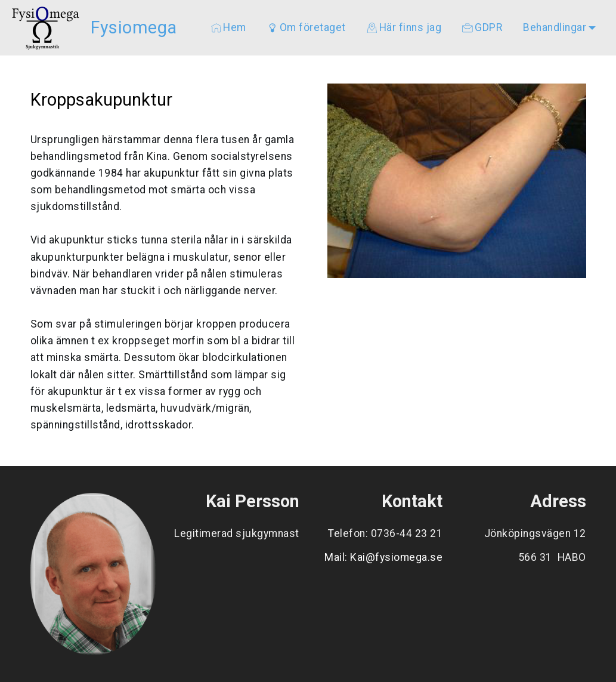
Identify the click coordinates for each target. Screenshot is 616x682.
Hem (229, 27)
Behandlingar (555, 27)
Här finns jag (404, 27)
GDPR (482, 27)
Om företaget (307, 27)
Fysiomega (134, 27)
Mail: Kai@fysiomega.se (383, 557)
